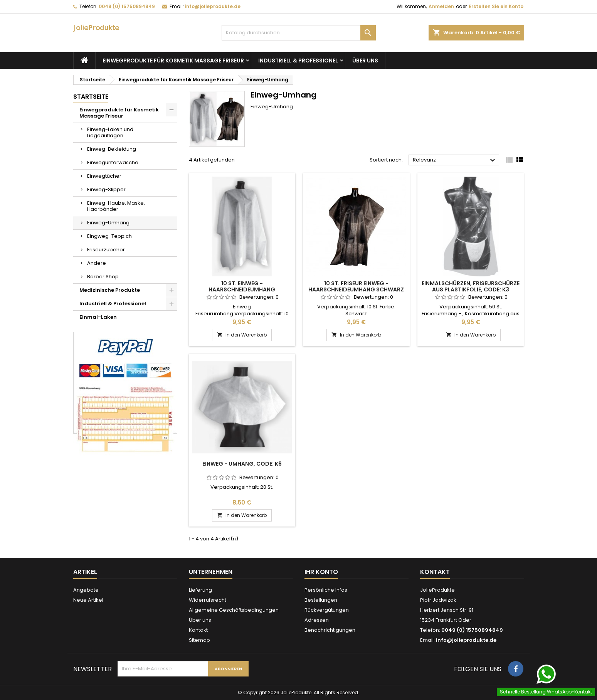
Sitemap (199, 640)
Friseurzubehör (106, 250)
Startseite (91, 97)
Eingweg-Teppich (109, 236)
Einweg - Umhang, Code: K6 (242, 464)
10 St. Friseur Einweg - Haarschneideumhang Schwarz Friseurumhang (356, 289)
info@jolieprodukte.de (213, 6)
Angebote (86, 590)
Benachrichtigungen (330, 630)
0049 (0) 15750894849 (127, 6)
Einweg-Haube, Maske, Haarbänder (116, 206)
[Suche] (299, 33)
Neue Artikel (88, 600)
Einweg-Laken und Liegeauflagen (110, 132)
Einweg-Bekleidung (112, 149)
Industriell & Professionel (298, 61)
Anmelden (441, 6)
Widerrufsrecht (208, 600)
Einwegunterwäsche (113, 162)
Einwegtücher (104, 176)
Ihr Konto (321, 572)
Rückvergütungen (327, 610)
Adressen (317, 620)
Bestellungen (321, 600)
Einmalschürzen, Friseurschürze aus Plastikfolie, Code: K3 (471, 286)
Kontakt (198, 630)
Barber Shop (103, 277)
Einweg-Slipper (106, 189)
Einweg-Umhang (108, 223)
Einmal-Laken (98, 317)
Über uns (365, 61)
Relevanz (455, 160)
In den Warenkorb (242, 335)
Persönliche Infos (326, 590)
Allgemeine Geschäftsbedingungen (234, 610)
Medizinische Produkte (110, 290)
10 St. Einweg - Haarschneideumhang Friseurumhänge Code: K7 (242, 289)
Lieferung (200, 590)
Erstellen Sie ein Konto (496, 6)
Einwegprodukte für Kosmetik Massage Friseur (173, 61)
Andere (97, 263)
